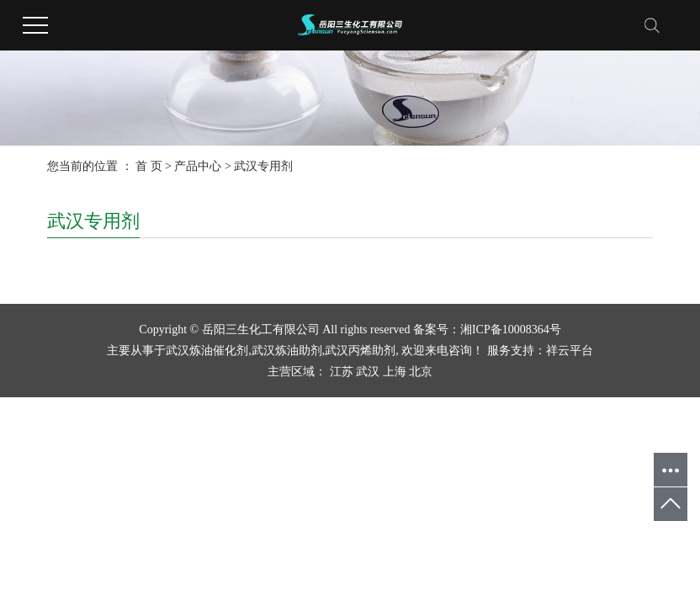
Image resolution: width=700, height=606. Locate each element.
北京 (421, 372)
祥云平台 (570, 351)
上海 (395, 372)
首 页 (149, 166)
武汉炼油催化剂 (207, 351)
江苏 (342, 372)
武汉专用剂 (263, 166)
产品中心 (198, 166)
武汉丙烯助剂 (360, 351)
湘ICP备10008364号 (511, 330)
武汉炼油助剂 (287, 351)
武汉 (368, 372)
